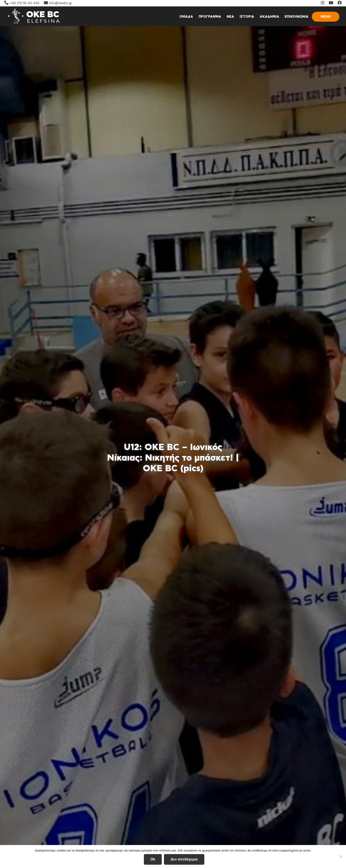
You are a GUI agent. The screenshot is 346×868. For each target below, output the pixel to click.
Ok (153, 859)
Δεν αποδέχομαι (184, 859)
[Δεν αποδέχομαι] (340, 857)
